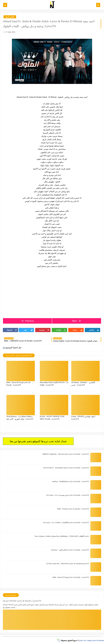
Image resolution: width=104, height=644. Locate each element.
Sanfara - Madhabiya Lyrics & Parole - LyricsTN (70, 481)
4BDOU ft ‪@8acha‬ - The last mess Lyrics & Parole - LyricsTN (66, 454)
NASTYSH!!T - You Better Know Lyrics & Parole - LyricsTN (66, 468)
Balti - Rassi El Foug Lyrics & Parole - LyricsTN (71, 577)
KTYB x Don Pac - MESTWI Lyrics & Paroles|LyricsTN (68, 564)
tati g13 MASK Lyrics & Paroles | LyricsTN (22, 601)
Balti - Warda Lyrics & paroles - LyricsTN (73, 509)
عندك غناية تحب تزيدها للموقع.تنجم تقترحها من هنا (38, 441)
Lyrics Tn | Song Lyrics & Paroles (91, 640)
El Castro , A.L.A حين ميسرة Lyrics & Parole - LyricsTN (68, 495)
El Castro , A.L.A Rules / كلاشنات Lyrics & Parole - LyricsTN (66, 522)
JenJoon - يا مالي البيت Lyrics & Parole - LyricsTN (70, 550)
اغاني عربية (10, 17)
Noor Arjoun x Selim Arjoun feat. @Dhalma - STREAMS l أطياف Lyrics (62, 536)
